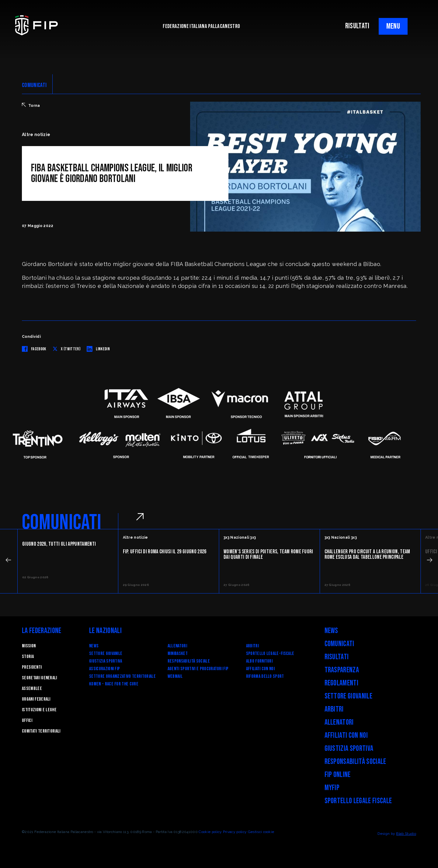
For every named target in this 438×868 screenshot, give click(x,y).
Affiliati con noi (260, 669)
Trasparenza (342, 670)
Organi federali (36, 699)
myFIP (332, 788)
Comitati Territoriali (41, 731)
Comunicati (339, 644)
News (94, 646)
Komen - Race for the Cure (114, 684)
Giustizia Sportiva (106, 661)
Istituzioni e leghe (39, 710)
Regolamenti (342, 683)
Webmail (175, 676)
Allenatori (177, 646)
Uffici (27, 721)
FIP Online (338, 775)
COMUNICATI (34, 85)
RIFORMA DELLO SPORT (265, 676)
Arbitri (252, 646)
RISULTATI (357, 26)
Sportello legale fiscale (358, 801)
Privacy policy (235, 832)
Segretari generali (40, 678)
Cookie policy (210, 832)
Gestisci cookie (261, 832)
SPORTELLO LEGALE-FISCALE (270, 654)
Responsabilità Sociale (189, 661)
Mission (29, 646)
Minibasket (178, 654)
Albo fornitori (259, 661)
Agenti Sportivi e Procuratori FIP (198, 669)
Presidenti (32, 667)
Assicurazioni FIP (104, 669)
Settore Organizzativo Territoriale (122, 676)
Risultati (337, 657)
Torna (31, 105)
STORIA (28, 657)
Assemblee (32, 689)
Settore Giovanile (106, 654)
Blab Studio (406, 834)
